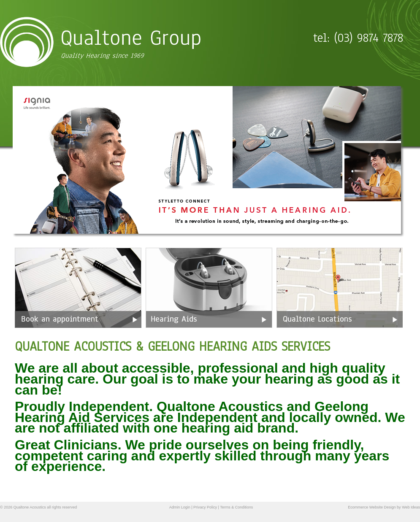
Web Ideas (411, 507)
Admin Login (180, 507)
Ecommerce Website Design (372, 507)
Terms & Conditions (236, 507)
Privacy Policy (205, 507)
